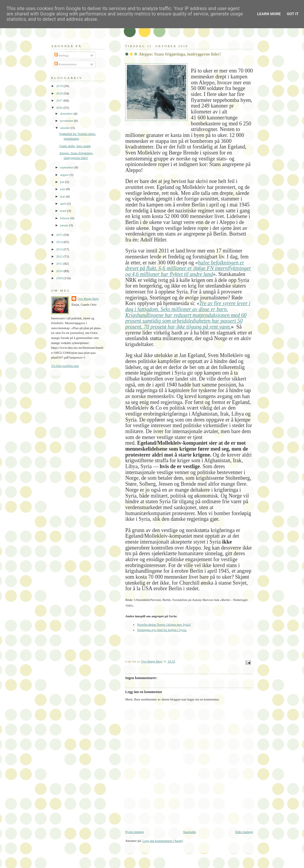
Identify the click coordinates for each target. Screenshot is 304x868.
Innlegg (62, 55)
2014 (60, 242)
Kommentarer (66, 64)
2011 (60, 263)
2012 (60, 256)
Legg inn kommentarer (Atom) (163, 841)
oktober (65, 128)
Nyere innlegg (135, 832)
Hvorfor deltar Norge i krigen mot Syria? (164, 624)
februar (65, 218)
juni (63, 189)
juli (63, 182)
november (67, 121)
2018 (60, 93)
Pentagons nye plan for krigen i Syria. (162, 630)
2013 (60, 249)
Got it (293, 14)
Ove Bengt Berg (88, 299)
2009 (60, 278)
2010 (60, 271)
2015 (60, 235)
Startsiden (189, 832)
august (65, 175)
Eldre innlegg (244, 832)
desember (67, 113)
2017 (60, 100)
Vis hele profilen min (65, 366)
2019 (60, 86)
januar (64, 225)
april (63, 203)
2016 (60, 108)
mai (63, 196)
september (67, 167)
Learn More (269, 14)
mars (64, 211)
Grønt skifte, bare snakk (75, 146)
